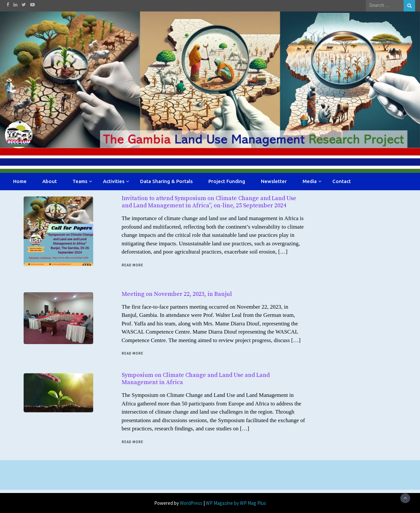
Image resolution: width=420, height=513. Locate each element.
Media (310, 181)
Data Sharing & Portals (166, 181)
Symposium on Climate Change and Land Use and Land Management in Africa (196, 379)
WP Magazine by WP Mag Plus (236, 503)
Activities (114, 181)
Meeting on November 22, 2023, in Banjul (177, 294)
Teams (80, 181)
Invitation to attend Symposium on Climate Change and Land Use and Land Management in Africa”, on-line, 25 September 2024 (209, 202)
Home (20, 181)
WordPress (191, 503)
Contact (342, 181)
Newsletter (274, 181)
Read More (133, 265)
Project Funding (227, 181)
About (50, 181)
